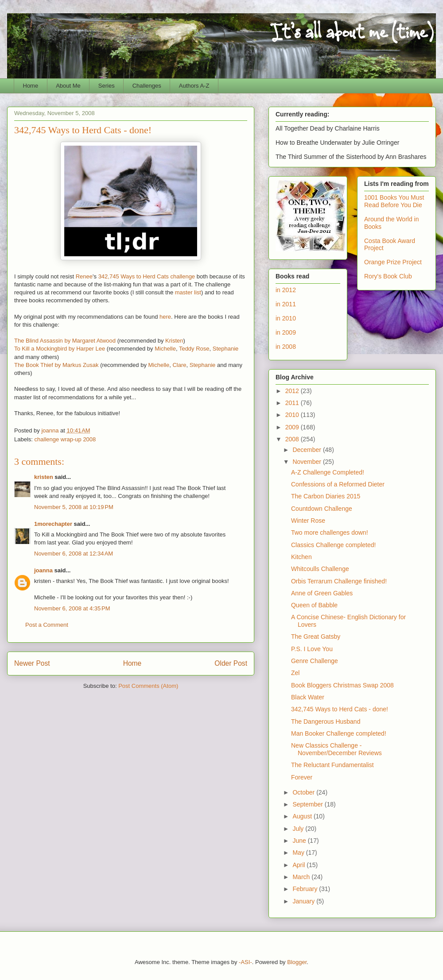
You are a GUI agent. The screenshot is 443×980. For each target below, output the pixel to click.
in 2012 (286, 290)
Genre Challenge (315, 661)
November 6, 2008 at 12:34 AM (74, 554)
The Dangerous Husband (326, 721)
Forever (302, 777)
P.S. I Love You (312, 649)
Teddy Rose (194, 349)
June (300, 841)
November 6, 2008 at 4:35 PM (72, 608)
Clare (179, 365)
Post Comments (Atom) (148, 686)
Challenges (147, 86)
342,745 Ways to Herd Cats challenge (147, 276)
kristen (44, 477)
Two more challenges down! (330, 532)
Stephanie (226, 349)
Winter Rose (308, 521)
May (299, 853)
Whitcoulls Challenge (320, 569)
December (307, 450)
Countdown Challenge (322, 509)
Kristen (174, 341)
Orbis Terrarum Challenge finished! (339, 581)
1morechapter (53, 524)
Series (107, 86)
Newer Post (32, 663)
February (306, 889)
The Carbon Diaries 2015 (326, 496)
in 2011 (286, 304)
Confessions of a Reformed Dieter (338, 484)
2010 (293, 415)
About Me (68, 86)
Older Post (231, 663)
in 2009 (286, 332)
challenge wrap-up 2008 (65, 439)
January (304, 901)
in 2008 (286, 347)
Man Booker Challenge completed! (339, 733)
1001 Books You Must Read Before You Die (394, 201)
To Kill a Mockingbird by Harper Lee (60, 349)
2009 (293, 427)
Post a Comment (47, 625)
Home (31, 86)
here (165, 317)
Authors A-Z (194, 86)
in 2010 (286, 318)
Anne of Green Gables (322, 593)
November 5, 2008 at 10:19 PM (74, 507)
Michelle (165, 349)
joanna (43, 570)
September (308, 804)
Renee (84, 276)
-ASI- (245, 962)
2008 (293, 439)
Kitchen (301, 557)
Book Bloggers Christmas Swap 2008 (342, 685)
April (299, 865)
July (299, 829)
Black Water (308, 697)
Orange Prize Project (393, 262)
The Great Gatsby (316, 637)
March (302, 877)
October (304, 792)
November (307, 462)
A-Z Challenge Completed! (328, 472)
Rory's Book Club (388, 276)
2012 (293, 391)
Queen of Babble (314, 605)
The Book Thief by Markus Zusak (56, 365)
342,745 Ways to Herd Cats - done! (340, 709)
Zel (295, 673)
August (303, 816)
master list (188, 292)
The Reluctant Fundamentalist (332, 765)
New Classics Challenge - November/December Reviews (336, 749)
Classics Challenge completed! (333, 545)
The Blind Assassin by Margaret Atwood (65, 341)
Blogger (297, 962)
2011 (293, 403)
